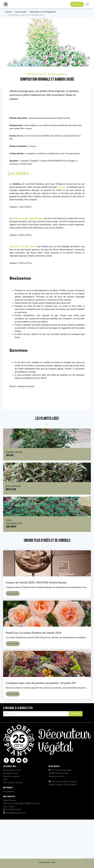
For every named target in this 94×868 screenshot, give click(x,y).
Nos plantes (9, 791)
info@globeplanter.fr (14, 813)
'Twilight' (62, 187)
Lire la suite (13, 593)
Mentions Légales (11, 776)
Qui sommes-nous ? (12, 770)
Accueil (9, 12)
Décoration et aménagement (43, 12)
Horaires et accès (57, 776)
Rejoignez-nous (10, 773)
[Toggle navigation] (87, 4)
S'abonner (76, 714)
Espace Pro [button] (77, 4)
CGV (5, 779)
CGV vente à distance (13, 783)
